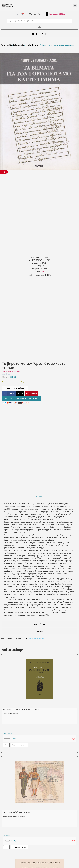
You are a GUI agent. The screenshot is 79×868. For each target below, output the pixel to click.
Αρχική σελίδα (7, 45)
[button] (75, 5)
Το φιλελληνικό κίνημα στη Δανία (17, 812)
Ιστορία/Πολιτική (32, 45)
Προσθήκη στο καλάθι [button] (20, 745)
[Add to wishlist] (74, 738)
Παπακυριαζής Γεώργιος (11, 371)
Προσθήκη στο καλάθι (15, 388)
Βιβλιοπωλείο (19, 45)
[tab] (39, 496)
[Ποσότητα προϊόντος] (6, 745)
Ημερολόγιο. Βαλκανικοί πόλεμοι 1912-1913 (21, 709)
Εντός (43, 272)
